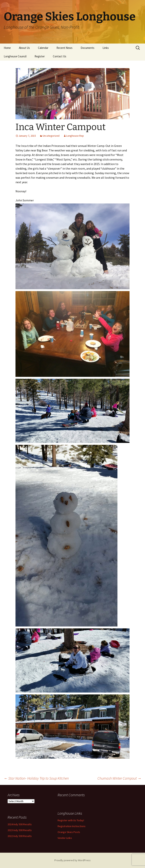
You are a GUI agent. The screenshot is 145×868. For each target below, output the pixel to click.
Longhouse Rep (75, 136)
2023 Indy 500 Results (20, 830)
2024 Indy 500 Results (20, 824)
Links (106, 48)
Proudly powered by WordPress (72, 860)
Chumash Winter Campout (119, 778)
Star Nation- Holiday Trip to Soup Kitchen (36, 778)
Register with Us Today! (71, 820)
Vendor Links (65, 838)
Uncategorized (51, 136)
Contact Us (60, 56)
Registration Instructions (72, 826)
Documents (88, 48)
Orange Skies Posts (69, 832)
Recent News (64, 48)
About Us (24, 48)
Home (7, 48)
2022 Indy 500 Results (20, 836)
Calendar (43, 48)
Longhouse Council (15, 56)
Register (40, 56)
